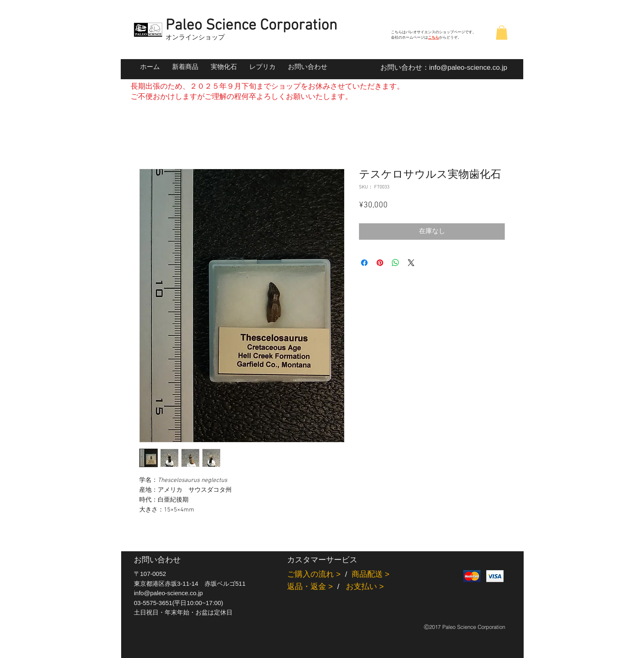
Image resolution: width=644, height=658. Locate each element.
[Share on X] (411, 263)
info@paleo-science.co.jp (468, 68)
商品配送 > (370, 574)
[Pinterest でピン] (380, 263)
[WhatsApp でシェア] (396, 263)
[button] (502, 33)
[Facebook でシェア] (364, 263)
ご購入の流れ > (314, 574)
